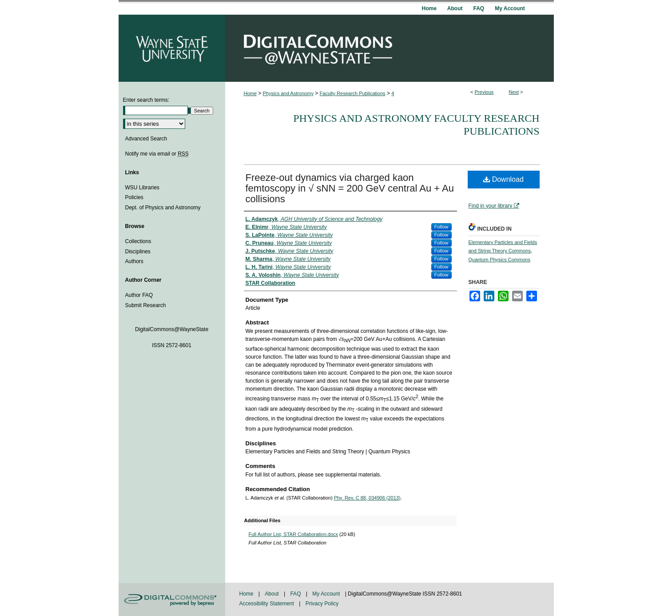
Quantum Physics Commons (499, 260)
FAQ (296, 594)
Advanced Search (146, 139)
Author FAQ (139, 295)
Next (514, 92)
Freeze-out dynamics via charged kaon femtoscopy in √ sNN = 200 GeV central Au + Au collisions (350, 188)
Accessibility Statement (268, 604)
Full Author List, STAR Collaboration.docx (294, 534)
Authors (134, 261)
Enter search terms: (146, 100)
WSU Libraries (142, 188)
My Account (327, 594)
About (272, 594)
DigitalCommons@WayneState (390, 48)
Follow (441, 227)
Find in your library (494, 206)
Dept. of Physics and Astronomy (163, 208)
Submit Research (146, 305)
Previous (484, 92)
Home (250, 93)
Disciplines (138, 252)
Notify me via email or (157, 154)
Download (503, 179)
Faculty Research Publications (353, 93)
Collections (138, 241)
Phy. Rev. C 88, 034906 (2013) (367, 498)
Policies (134, 197)
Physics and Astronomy (288, 93)
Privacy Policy (322, 604)
